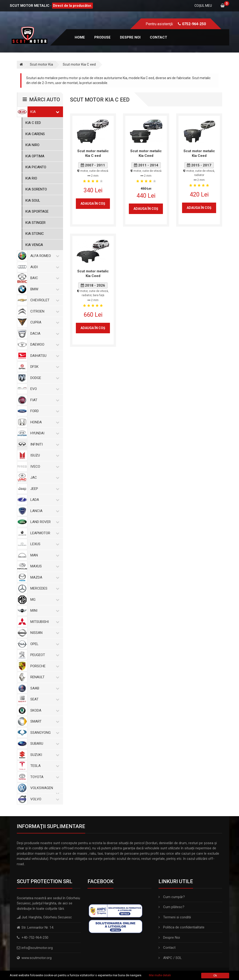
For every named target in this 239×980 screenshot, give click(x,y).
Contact (158, 37)
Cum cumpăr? (172, 897)
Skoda (44, 710)
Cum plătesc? (171, 907)
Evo (44, 389)
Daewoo (44, 344)
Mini (44, 611)
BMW (44, 289)
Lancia (44, 511)
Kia (44, 112)
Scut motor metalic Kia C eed (93, 153)
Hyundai (44, 433)
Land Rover (44, 522)
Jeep (44, 489)
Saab (44, 688)
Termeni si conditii (175, 917)
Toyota (44, 777)
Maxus (44, 566)
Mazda (44, 577)
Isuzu (44, 455)
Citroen (44, 311)
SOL (179, 958)
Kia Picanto (36, 167)
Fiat (44, 400)
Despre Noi (169, 938)
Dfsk (44, 367)
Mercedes (44, 588)
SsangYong (44, 733)
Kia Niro (32, 145)
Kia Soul (33, 200)
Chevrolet (44, 300)
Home (80, 37)
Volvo (44, 799)
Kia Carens (35, 134)
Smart (44, 721)
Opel (44, 644)
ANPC (168, 958)
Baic (44, 278)
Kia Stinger (35, 223)
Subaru (44, 744)
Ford (44, 411)
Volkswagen (44, 788)
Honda (44, 422)
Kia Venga (34, 245)
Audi (44, 267)
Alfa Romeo (44, 256)
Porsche (44, 666)
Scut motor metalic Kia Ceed (146, 153)
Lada (44, 500)
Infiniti (44, 444)
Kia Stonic (35, 234)
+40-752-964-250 (35, 938)
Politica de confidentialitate (181, 927)
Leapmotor (44, 533)
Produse (102, 37)
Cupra (44, 322)
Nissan (44, 633)
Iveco (44, 467)
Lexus (44, 544)
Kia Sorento (36, 189)
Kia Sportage (37, 211)
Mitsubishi (44, 622)
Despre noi (130, 37)
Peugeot (44, 655)
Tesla (44, 766)
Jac (44, 478)
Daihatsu (44, 356)
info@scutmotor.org (37, 948)
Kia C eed (33, 123)
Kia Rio (31, 178)
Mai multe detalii (160, 975)
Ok (215, 975)
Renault (44, 677)
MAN (44, 555)
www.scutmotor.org (37, 958)
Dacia (44, 334)
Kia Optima (35, 156)
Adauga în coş (93, 204)
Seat (44, 699)
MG (44, 600)
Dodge (44, 378)
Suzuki (44, 755)
